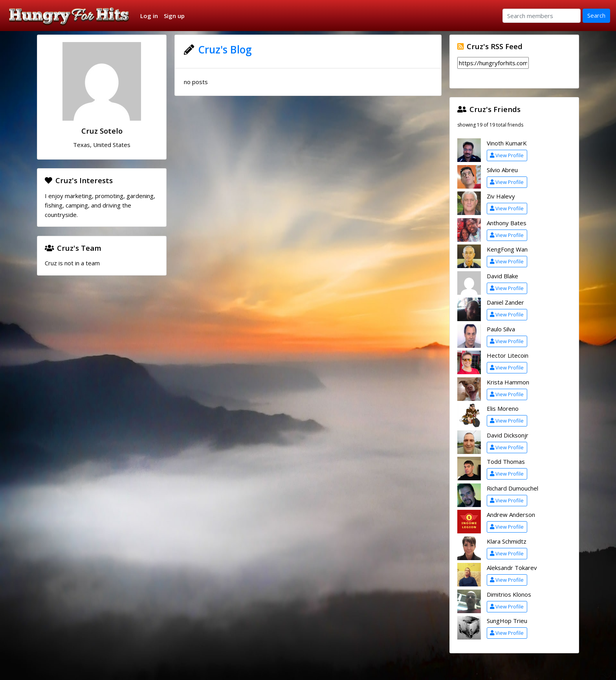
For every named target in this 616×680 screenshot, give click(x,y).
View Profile (507, 155)
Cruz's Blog (225, 50)
